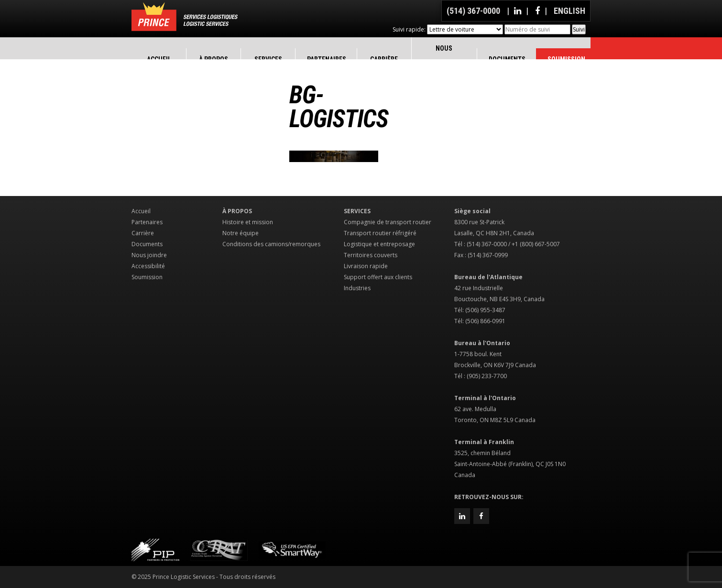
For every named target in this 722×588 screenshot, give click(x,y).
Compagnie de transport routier (388, 222)
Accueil (141, 211)
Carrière (143, 233)
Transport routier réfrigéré (380, 233)
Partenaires (147, 222)
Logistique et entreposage (379, 244)
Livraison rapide (366, 266)
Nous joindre (149, 255)
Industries (357, 288)
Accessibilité (148, 266)
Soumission (147, 277)
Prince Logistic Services (185, 17)
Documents (147, 244)
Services (357, 211)
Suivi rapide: (409, 29)
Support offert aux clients (378, 277)
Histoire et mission (248, 222)
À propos (237, 211)
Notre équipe (241, 233)
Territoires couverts (371, 255)
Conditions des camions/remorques (271, 244)
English (569, 11)
